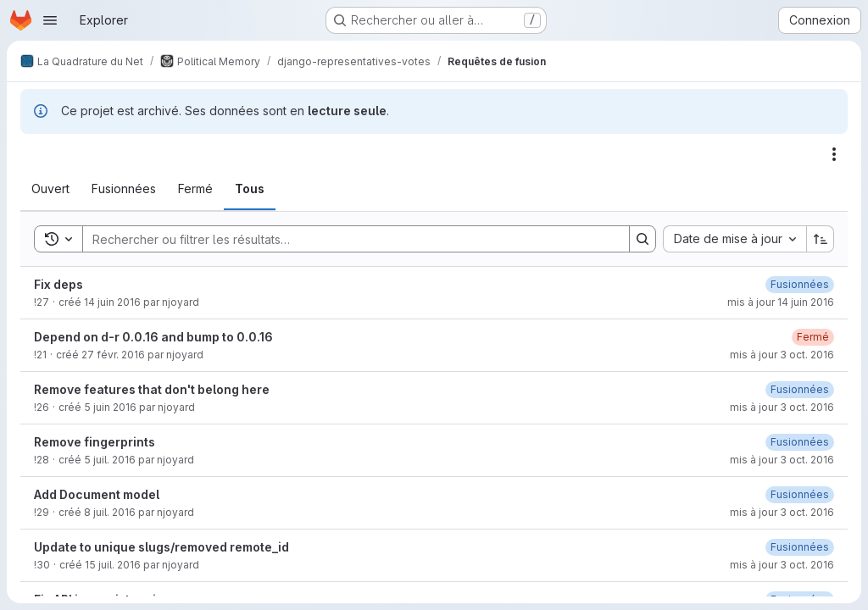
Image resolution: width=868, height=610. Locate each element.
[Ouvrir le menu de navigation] (50, 20)
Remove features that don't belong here (152, 389)
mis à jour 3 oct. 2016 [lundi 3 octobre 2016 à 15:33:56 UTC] (782, 512)
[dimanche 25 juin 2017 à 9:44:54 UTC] (800, 284)
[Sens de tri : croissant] (821, 239)
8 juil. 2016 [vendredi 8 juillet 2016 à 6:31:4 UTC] (110, 512)
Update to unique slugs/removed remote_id (161, 547)
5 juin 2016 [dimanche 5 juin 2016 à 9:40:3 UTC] (110, 407)
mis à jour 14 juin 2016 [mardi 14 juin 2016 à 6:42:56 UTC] (781, 302)
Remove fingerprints (95, 442)
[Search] (348, 239)
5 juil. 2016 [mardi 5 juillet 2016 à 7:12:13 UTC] (110, 460)
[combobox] (734, 239)
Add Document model (97, 494)
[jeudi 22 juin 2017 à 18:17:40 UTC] (800, 389)
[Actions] (834, 154)
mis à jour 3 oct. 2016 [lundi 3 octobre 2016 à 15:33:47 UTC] (782, 407)
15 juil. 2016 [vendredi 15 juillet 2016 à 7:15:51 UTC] (113, 565)
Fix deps (58, 284)
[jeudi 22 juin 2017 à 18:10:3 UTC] (800, 442)
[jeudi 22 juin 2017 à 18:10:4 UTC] (800, 494)
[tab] (50, 189)
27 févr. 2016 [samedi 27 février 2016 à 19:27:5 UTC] (113, 355)
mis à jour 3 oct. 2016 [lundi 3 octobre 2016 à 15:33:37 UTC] (782, 355)
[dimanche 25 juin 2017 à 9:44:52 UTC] (800, 547)
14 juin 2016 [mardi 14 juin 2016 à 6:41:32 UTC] (112, 302)
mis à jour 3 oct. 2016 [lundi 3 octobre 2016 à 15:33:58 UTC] (782, 565)
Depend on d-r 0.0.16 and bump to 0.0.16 (153, 337)
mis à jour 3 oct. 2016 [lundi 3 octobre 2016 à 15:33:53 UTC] (782, 460)
